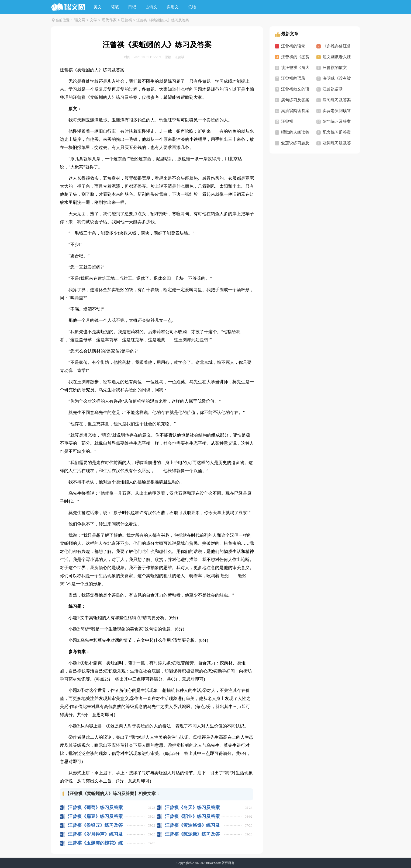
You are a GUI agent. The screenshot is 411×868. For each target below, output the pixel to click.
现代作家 (109, 20)
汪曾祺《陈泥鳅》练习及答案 (192, 834)
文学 (94, 20)
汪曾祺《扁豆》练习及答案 (95, 816)
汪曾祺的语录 (293, 46)
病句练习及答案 (295, 100)
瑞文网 (80, 20)
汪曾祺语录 (333, 89)
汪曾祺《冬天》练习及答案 (192, 808)
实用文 (173, 7)
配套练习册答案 (337, 132)
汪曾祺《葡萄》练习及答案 (95, 808)
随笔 (115, 7)
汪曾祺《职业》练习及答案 (192, 816)
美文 (98, 7)
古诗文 (151, 7)
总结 (192, 7)
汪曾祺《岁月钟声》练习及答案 (95, 834)
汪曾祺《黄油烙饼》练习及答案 (192, 825)
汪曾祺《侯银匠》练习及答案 (95, 825)
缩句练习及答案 (337, 121)
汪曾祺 (126, 20)
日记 (132, 7)
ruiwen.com (214, 863)
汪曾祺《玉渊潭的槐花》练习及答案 (95, 843)
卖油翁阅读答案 (295, 111)
